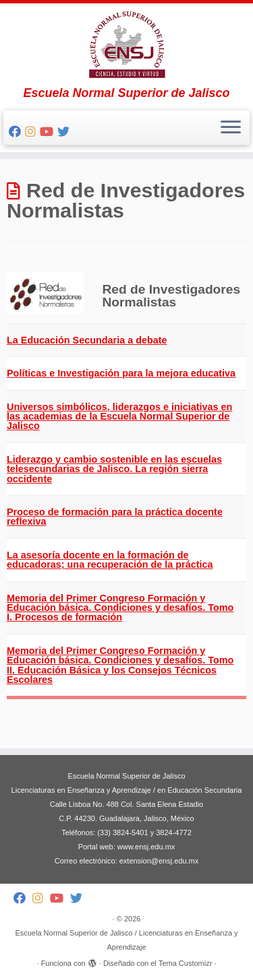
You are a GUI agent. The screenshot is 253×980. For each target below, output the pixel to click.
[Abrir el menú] (231, 128)
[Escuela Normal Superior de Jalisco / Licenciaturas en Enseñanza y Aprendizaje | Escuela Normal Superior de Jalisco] (126, 45)
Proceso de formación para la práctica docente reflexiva (115, 517)
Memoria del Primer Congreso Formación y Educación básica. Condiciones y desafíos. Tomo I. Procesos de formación (120, 608)
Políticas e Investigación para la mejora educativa (121, 373)
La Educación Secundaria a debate (87, 340)
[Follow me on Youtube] (49, 132)
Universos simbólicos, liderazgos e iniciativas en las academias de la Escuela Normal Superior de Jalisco (119, 417)
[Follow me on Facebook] (17, 132)
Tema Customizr (185, 963)
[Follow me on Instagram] (32, 132)
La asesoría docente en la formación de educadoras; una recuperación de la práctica (110, 560)
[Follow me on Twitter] (65, 132)
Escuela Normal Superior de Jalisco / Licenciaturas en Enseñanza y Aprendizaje (126, 940)
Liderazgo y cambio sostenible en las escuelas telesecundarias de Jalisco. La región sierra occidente (114, 469)
